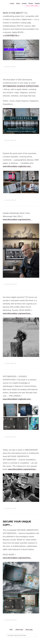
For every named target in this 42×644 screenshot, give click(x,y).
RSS (11, 630)
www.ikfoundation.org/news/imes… (18, 220)
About (18, 3)
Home (11, 3)
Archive (24, 3)
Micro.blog (29, 630)
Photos (31, 3)
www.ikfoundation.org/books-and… (18, 166)
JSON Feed (19, 630)
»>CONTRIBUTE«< (11, 36)
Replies (37, 3)
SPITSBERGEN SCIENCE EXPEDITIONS (21, 86)
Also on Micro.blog (32, 6)
